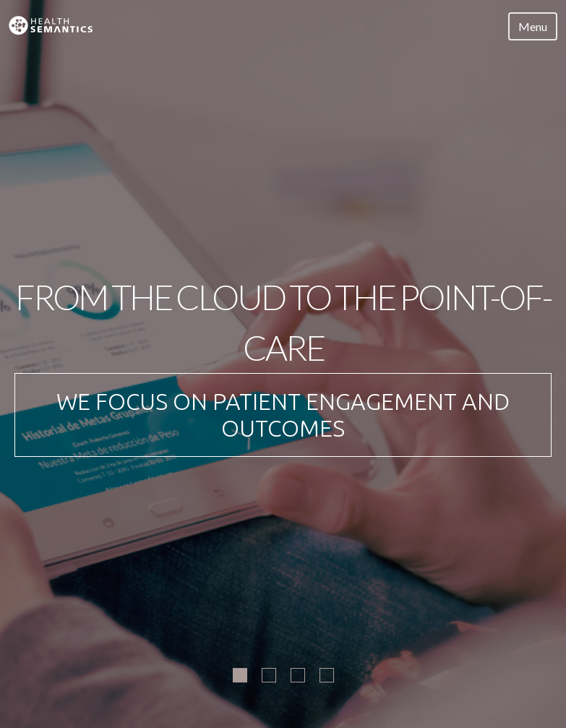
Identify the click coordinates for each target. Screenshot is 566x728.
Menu (533, 26)
